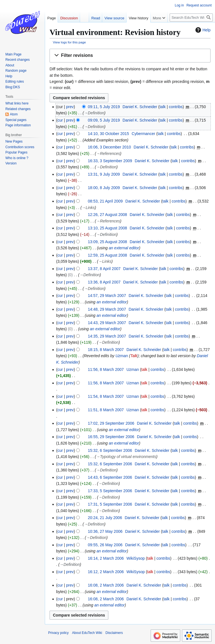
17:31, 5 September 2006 (110, 504)
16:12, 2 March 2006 (106, 572)
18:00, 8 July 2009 (104, 188)
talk (163, 107)
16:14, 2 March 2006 (106, 558)
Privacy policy (58, 633)
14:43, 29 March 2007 (107, 323)
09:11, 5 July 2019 (104, 107)
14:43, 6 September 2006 (110, 477)
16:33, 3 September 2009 (110, 161)
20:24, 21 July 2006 (105, 518)
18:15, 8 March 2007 (106, 350)
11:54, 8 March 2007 (106, 396)
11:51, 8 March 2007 (106, 410)
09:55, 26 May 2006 (105, 545)
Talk (134, 356)
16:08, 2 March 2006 (106, 585)
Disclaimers (114, 633)
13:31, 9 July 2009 (104, 174)
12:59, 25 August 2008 (107, 255)
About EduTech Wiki (87, 633)
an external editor (124, 248)
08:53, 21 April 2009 (105, 201)
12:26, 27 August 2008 (107, 215)
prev (70, 107)
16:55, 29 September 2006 (111, 437)
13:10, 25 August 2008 (107, 228)
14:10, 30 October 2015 (108, 134)
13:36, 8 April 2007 (104, 282)
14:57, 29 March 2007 (107, 296)
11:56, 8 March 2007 (106, 369)
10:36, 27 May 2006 (105, 531)
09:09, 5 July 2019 (104, 120)
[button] (130, 56)
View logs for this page (69, 42)
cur (60, 120)
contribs (176, 107)
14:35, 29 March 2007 (107, 336)
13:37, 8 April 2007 (104, 269)
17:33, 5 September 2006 (110, 491)
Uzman (121, 356)
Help (202, 30)
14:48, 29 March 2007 (107, 309)
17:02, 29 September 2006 (111, 423)
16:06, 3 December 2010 (109, 147)
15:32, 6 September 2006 (110, 450)
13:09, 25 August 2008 (107, 242)
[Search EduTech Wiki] (191, 18)
